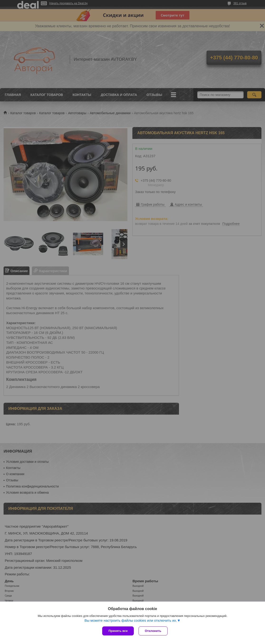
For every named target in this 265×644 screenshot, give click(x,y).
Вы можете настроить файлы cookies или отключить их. (131, 620)
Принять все (118, 631)
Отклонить (153, 631)
